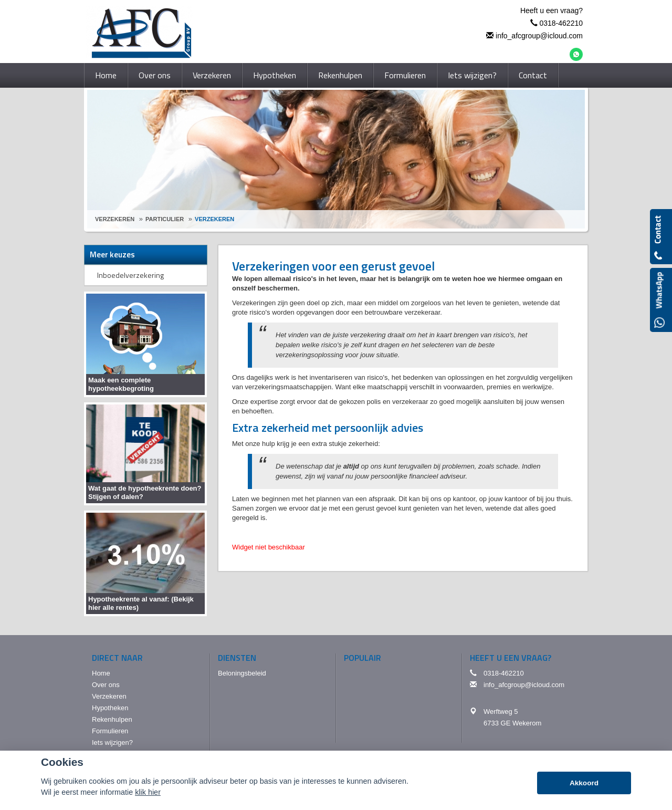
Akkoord (584, 783)
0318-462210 (561, 23)
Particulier (165, 219)
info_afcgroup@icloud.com (539, 36)
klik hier (148, 792)
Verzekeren (115, 219)
